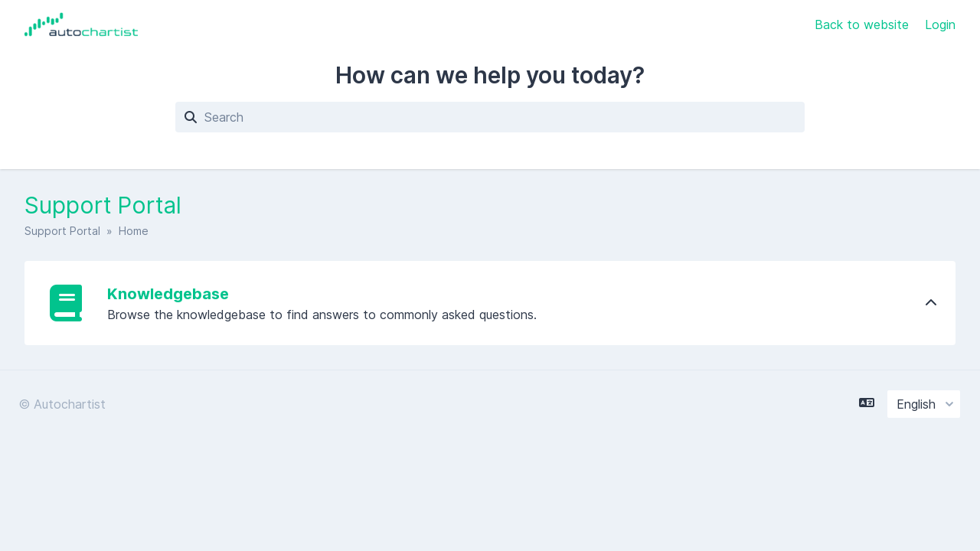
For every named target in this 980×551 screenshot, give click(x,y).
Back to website (864, 24)
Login (940, 24)
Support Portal (62, 231)
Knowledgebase (168, 294)
